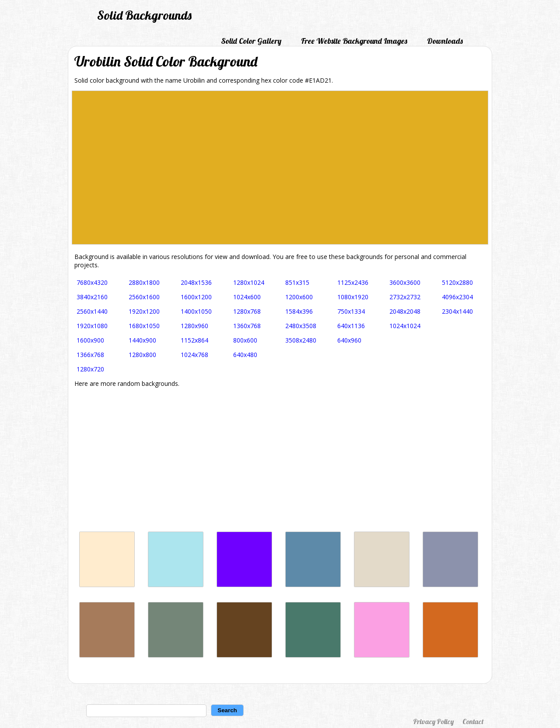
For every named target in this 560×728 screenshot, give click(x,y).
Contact (473, 721)
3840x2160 (92, 297)
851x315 (297, 282)
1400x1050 (196, 311)
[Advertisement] (280, 459)
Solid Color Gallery (251, 41)
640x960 (349, 340)
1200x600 (299, 297)
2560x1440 (92, 311)
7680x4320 (92, 282)
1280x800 (142, 355)
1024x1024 (405, 326)
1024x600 (247, 297)
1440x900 (142, 340)
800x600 (245, 340)
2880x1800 (144, 282)
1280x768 (247, 311)
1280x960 (194, 326)
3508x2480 (301, 340)
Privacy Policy (433, 721)
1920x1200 (144, 311)
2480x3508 (301, 326)
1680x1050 (144, 326)
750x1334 (351, 311)
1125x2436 (353, 282)
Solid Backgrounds (144, 15)
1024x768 (194, 355)
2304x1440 (457, 311)
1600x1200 (196, 297)
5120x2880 (457, 282)
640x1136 (351, 326)
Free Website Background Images (354, 41)
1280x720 (90, 369)
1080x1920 (353, 297)
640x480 (245, 355)
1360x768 (247, 326)
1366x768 (90, 355)
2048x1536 (196, 282)
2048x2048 (405, 311)
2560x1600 (144, 297)
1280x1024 (249, 282)
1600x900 (90, 340)
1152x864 (194, 340)
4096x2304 (457, 297)
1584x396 (299, 311)
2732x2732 (405, 297)
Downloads (445, 41)
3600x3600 (405, 282)
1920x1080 (92, 326)
